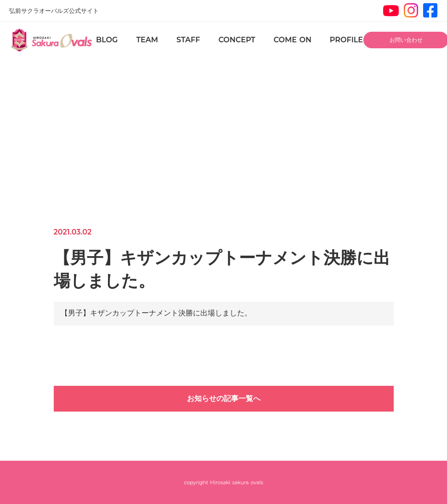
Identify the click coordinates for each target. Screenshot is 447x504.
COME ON (293, 40)
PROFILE (346, 40)
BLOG (107, 40)
